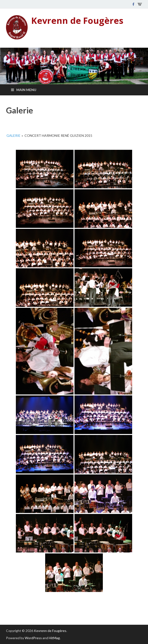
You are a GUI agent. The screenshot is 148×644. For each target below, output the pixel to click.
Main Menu (26, 90)
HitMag (54, 638)
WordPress (33, 638)
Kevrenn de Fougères (77, 21)
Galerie (13, 135)
